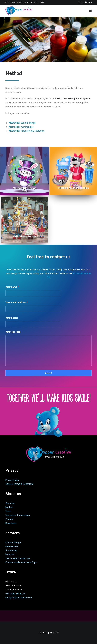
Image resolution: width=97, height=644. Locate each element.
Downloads (11, 523)
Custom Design (13, 542)
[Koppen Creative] (19, 11)
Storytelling (11, 550)
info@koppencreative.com (19, 2)
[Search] (81, 11)
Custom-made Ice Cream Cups (21, 562)
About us (10, 503)
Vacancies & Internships (18, 515)
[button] (79, 2)
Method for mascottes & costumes (27, 131)
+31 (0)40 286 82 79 (15, 594)
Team (8, 511)
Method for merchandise (21, 127)
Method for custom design (22, 123)
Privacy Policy (12, 480)
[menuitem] (79, 2)
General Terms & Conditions (19, 484)
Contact (9, 519)
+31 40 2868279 (39, 2)
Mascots (10, 554)
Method (9, 507)
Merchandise (12, 546)
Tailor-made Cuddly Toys (18, 558)
